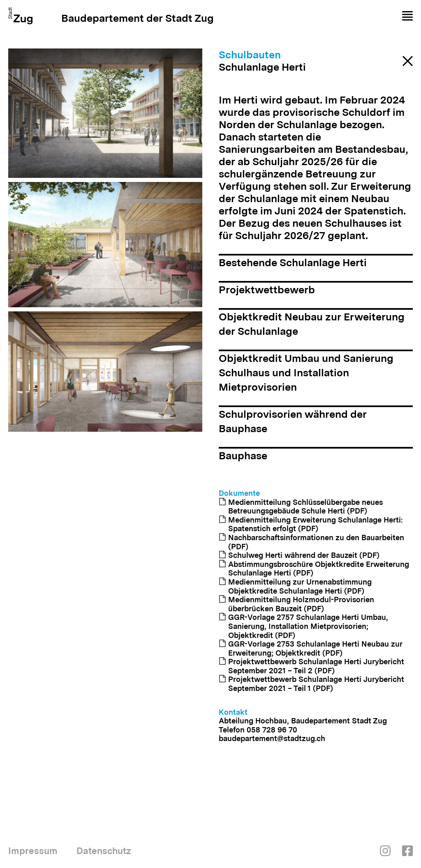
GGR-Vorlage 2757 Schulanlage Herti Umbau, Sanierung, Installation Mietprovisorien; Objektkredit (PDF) (303, 626)
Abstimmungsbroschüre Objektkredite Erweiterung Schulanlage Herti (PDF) (314, 569)
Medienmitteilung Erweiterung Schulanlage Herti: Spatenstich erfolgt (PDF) (311, 524)
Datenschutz (104, 851)
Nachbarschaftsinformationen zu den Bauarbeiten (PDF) (311, 542)
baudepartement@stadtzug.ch (272, 738)
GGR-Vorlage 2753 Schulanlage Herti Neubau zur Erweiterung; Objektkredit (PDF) (311, 648)
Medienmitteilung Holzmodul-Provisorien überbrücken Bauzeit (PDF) (296, 604)
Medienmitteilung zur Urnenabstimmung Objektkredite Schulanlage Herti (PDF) (295, 586)
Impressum (33, 851)
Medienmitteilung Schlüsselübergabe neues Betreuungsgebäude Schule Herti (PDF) (301, 507)
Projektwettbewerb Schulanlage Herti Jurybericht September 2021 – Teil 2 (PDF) (311, 666)
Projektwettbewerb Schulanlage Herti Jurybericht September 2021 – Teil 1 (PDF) (311, 684)
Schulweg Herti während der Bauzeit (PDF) (299, 555)
